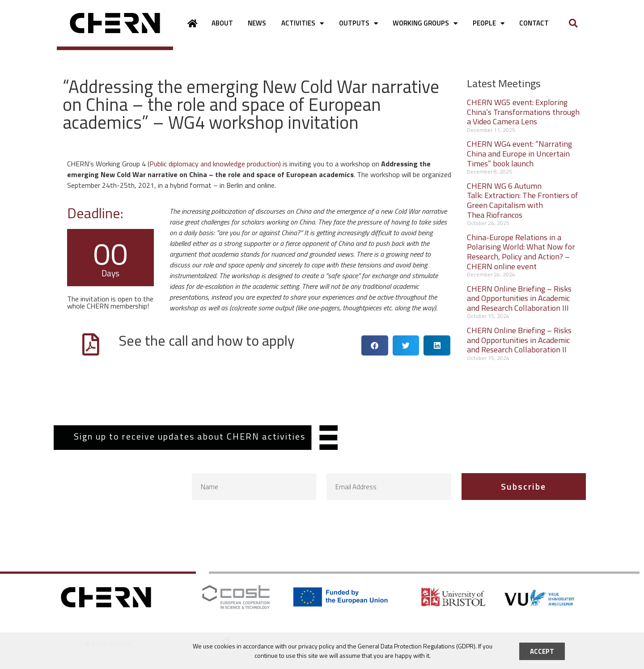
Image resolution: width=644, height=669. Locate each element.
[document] (322, 334)
